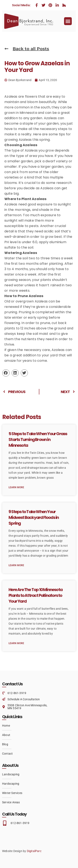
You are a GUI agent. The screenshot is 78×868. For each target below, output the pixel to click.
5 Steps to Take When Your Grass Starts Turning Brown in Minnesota (38, 439)
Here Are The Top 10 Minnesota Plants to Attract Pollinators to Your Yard (35, 595)
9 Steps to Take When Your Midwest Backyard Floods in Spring (34, 517)
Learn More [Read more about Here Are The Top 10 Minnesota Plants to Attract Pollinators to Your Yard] (16, 643)
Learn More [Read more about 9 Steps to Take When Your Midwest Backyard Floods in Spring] (16, 565)
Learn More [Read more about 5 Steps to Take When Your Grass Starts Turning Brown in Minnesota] (16, 487)
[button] (68, 21)
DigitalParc (34, 851)
